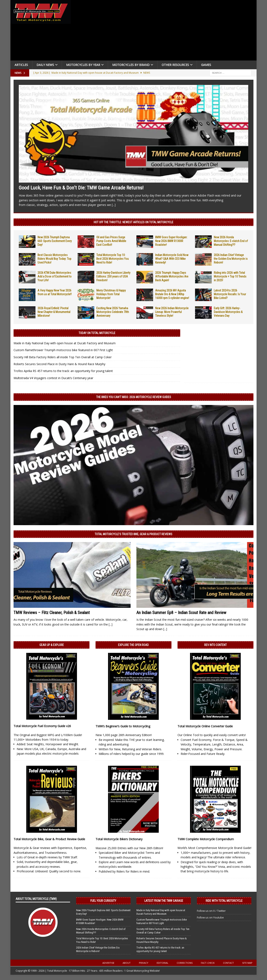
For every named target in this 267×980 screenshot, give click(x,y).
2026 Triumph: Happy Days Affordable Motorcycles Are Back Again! (172, 276)
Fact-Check (208, 963)
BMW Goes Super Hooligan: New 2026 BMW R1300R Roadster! (171, 241)
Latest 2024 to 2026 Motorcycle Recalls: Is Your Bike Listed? (230, 294)
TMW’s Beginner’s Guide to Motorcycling (123, 726)
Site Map (247, 963)
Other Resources (175, 65)
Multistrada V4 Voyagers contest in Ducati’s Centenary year (53, 378)
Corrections (185, 963)
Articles (21, 65)
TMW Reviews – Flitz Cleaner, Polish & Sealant (52, 613)
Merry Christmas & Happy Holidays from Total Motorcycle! (111, 294)
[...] (114, 205)
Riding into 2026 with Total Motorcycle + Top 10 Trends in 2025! (230, 276)
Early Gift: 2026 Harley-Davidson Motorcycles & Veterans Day (228, 312)
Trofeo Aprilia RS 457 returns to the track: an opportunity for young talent (63, 371)
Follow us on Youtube (210, 917)
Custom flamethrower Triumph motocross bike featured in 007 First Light (63, 350)
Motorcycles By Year (83, 65)
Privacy (144, 963)
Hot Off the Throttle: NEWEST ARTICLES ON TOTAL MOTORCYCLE (133, 222)
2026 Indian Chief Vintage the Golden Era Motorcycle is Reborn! (231, 259)
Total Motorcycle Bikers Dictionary (119, 839)
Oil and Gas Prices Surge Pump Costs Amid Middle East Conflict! (111, 241)
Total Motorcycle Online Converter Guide (205, 726)
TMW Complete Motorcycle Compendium (206, 839)
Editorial (162, 963)
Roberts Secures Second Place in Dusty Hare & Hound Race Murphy (59, 364)
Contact (228, 963)
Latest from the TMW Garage (164, 901)
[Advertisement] (165, 31)
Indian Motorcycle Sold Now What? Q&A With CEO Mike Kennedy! (172, 259)
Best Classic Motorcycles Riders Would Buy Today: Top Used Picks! (54, 259)
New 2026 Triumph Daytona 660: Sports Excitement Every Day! (55, 241)
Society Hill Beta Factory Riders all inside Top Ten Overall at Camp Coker (63, 357)
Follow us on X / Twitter (211, 911)
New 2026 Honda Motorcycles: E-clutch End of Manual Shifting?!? (231, 241)
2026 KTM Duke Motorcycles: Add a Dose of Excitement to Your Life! (55, 276)
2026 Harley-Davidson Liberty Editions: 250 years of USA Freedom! (113, 276)
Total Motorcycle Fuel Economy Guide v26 (42, 726)
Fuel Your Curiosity (103, 901)
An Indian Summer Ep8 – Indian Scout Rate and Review (181, 613)
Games (206, 65)
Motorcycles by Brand (131, 65)
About (127, 963)
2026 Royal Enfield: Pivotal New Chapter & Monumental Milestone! (54, 312)
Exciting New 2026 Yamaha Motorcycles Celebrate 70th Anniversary (113, 312)
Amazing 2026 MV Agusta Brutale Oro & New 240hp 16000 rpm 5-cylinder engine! (172, 294)
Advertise (108, 963)
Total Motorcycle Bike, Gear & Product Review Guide (49, 839)
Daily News (45, 65)
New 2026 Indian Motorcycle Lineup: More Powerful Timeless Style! (172, 312)
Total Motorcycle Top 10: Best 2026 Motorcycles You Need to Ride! (113, 259)
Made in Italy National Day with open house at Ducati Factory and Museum (65, 343)
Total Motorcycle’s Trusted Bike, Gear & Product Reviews (133, 534)
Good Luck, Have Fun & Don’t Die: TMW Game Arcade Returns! (81, 188)
